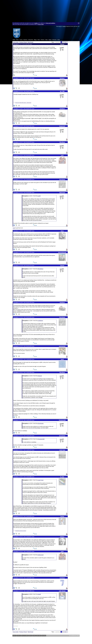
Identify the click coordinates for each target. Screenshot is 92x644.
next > (66, 42)
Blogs (35, 40)
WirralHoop (62, 142)
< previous (57, 42)
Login (14, 228)
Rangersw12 (62, 126)
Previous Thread (23, 42)
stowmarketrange (62, 252)
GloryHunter (62, 179)
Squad (50, 40)
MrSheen (62, 537)
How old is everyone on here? (21, 531)
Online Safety (39, 636)
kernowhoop (62, 436)
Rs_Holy (62, 477)
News (17, 40)
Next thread (30, 42)
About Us (15, 636)
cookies (36, 23)
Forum (21, 40)
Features (25, 40)
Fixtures (43, 40)
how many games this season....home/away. (23, 103)
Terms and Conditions (51, 23)
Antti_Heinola (62, 591)
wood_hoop (62, 450)
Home (14, 40)
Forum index (16, 42)
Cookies (34, 636)
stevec (62, 231)
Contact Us (19, 636)
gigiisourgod (62, 193)
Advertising (44, 636)
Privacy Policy (41, 24)
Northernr (62, 78)
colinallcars (62, 109)
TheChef (62, 516)
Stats (46, 40)
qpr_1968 (62, 91)
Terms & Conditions (25, 636)
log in (60, 26)
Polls (39, 40)
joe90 (62, 155)
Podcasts (54, 40)
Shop (59, 40)
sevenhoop (62, 578)
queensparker (62, 346)
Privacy (31, 636)
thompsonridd (62, 420)
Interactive (31, 40)
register (64, 26)
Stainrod (62, 44)
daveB (62, 359)
